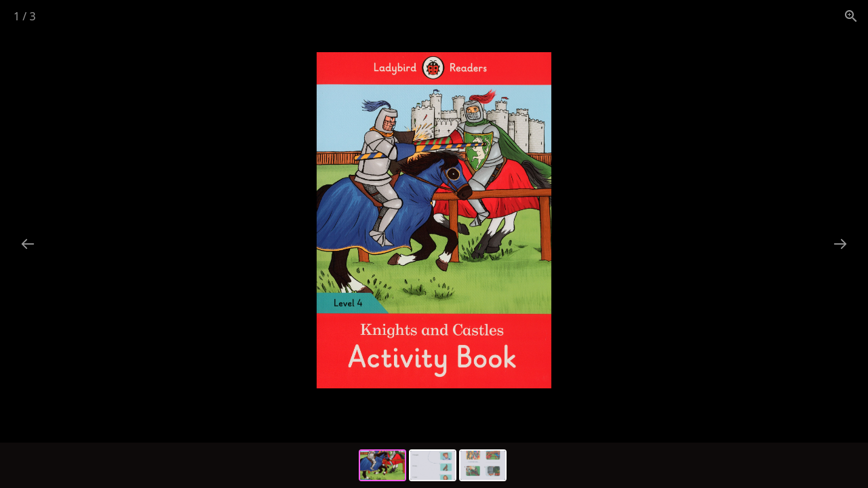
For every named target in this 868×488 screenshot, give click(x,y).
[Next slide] (840, 244)
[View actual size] (851, 16)
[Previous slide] (28, 244)
